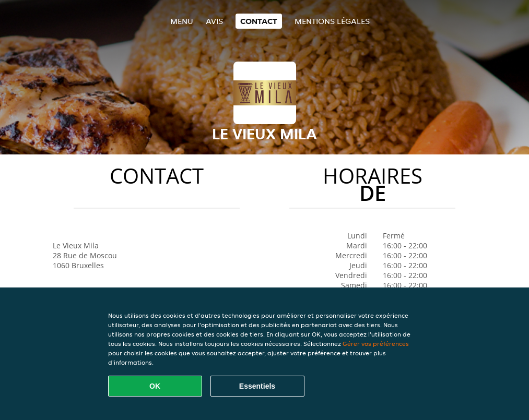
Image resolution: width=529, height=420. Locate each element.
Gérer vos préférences (376, 344)
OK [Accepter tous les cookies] (155, 386)
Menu (182, 21)
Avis (214, 21)
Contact (259, 21)
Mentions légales (332, 21)
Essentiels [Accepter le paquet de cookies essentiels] (257, 386)
